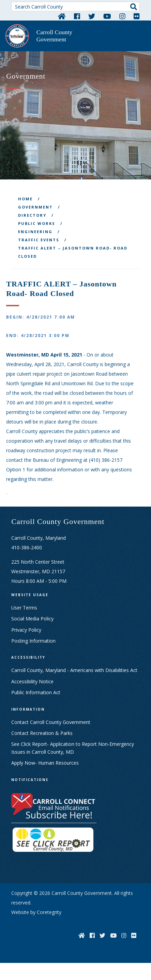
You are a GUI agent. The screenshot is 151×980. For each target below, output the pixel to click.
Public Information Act (36, 692)
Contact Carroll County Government (51, 722)
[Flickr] (137, 16)
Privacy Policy (26, 630)
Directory (32, 215)
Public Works (37, 223)
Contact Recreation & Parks (42, 733)
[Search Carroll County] (75, 6)
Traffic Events (39, 240)
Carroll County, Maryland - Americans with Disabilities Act (74, 670)
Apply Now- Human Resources (45, 763)
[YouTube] (107, 16)
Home (25, 199)
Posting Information (33, 641)
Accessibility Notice (32, 681)
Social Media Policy (32, 619)
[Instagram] (122, 16)
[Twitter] (92, 16)
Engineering (35, 232)
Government (35, 207)
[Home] (62, 16)
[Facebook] (77, 16)
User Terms (24, 608)
